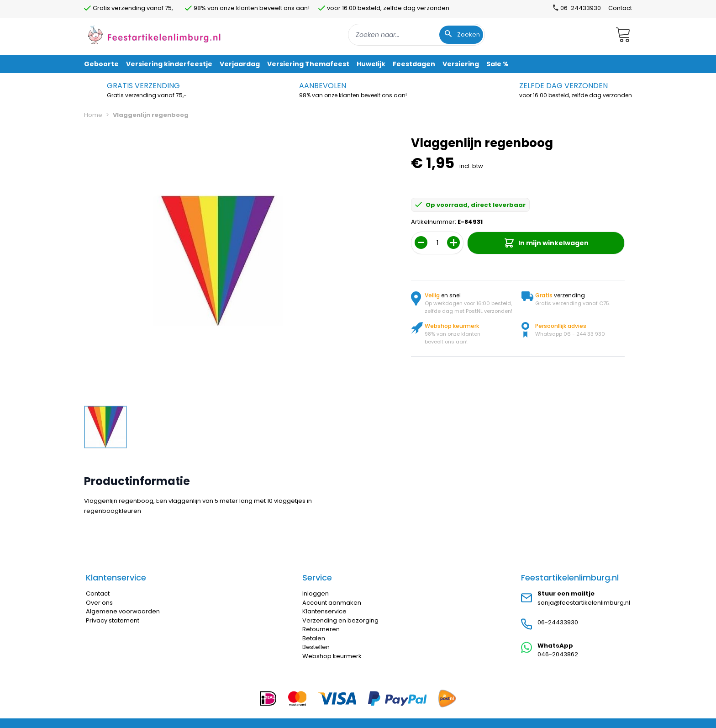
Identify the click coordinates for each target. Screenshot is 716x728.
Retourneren (321, 629)
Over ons (99, 603)
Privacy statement (113, 620)
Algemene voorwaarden (123, 611)
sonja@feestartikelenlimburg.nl (584, 603)
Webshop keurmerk (332, 656)
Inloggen (316, 593)
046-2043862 (558, 654)
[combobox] (416, 35)
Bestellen (316, 647)
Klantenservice (324, 611)
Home (93, 115)
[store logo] (154, 34)
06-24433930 (558, 622)
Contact (620, 8)
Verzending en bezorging (340, 620)
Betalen (314, 638)
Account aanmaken (332, 603)
